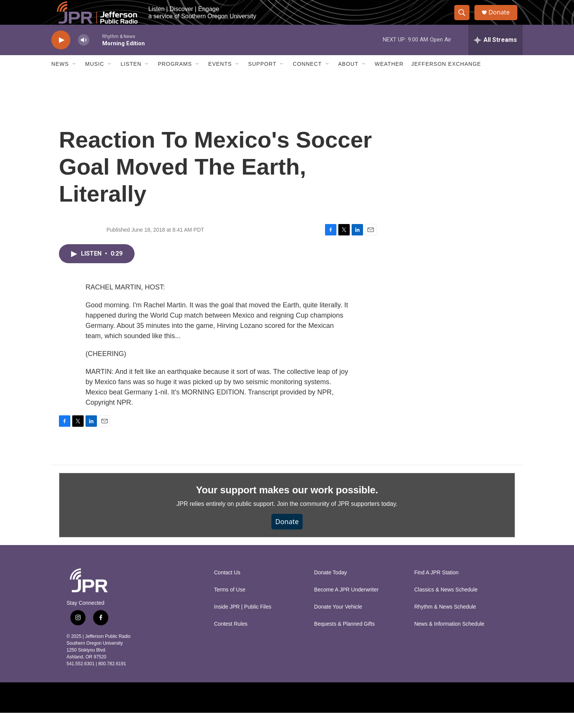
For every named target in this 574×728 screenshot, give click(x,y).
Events (220, 79)
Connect (307, 79)
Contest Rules (231, 639)
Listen (131, 79)
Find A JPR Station (437, 588)
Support (262, 79)
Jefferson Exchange (446, 79)
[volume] (84, 55)
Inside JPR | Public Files (243, 622)
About (348, 79)
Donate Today (330, 588)
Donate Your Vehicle (338, 622)
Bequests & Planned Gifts (344, 639)
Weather (389, 79)
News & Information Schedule (449, 639)
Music (95, 79)
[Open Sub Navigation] (75, 79)
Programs (175, 79)
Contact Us (227, 588)
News (60, 79)
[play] (61, 55)
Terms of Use (230, 605)
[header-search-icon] (465, 20)
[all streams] (496, 55)
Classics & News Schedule (446, 605)
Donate (503, 20)
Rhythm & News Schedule (445, 622)
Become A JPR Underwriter (346, 605)
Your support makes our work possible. (287, 505)
